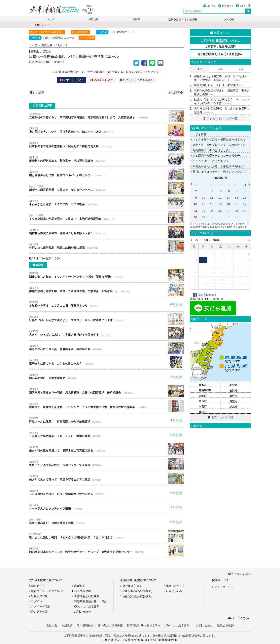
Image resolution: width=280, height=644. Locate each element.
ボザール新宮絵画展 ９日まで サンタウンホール (106, 188)
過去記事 (47, 45)
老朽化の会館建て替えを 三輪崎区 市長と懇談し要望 (222, 92)
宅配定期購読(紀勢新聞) (137, 596)
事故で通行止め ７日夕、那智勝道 (219, 85)
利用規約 (80, 586)
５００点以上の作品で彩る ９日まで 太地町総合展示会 (106, 217)
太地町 (203, 396)
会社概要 (52, 625)
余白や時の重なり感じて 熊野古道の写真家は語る (106, 449)
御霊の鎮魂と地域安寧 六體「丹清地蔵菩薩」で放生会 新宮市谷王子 (106, 290)
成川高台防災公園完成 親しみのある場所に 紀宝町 (222, 110)
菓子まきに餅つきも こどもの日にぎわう (106, 362)
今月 (241, 69)
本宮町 (203, 407)
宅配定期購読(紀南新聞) (137, 591)
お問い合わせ (83, 612)
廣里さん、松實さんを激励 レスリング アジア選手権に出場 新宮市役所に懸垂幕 (106, 406)
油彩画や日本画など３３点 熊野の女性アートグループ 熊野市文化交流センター (106, 551)
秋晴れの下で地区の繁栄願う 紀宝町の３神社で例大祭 (106, 145)
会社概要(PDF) (132, 586)
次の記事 (176, 92)
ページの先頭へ (240, 574)
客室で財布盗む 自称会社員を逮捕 (106, 522)
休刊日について (176, 586)
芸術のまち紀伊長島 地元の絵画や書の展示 (106, 246)
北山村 (203, 412)
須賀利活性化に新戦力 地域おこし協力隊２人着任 (106, 232)
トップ (51, 19)
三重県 (136, 19)
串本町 (203, 401)
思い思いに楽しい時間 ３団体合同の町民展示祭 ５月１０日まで (106, 536)
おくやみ (229, 19)
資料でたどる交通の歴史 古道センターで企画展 (106, 464)
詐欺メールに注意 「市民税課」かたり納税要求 (106, 420)
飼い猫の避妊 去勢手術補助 (106, 377)
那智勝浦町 (205, 390)
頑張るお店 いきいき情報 (183, 19)
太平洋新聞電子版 (51, 10)
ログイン (210, 6)
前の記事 (37, 92)
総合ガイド (226, 6)
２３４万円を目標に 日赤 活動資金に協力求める (106, 493)
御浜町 (233, 391)
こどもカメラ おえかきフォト (211, 161)
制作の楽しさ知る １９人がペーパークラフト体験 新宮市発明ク (106, 275)
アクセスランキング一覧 (220, 118)
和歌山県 (93, 19)
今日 (200, 69)
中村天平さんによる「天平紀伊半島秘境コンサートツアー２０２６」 (235, 166)
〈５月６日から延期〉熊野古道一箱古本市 (218, 140)
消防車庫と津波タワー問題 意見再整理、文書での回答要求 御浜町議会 (106, 391)
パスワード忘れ (41, 606)
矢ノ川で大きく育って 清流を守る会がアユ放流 (106, 478)
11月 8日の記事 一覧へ (45, 258)
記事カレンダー (40, 25)
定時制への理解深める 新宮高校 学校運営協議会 (106, 159)
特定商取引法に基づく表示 (91, 601)
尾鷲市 (47, 52)
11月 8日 (62, 45)
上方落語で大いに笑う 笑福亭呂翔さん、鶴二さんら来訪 (106, 130)
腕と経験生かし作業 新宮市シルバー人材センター (106, 174)
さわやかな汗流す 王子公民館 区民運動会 (106, 203)
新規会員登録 (39, 596)
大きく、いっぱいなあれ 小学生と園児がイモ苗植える (106, 333)
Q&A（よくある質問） (88, 606)
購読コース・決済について (48, 591)
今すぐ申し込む (71, 80)
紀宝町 (233, 385)
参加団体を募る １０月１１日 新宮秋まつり (106, 304)
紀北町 (233, 407)
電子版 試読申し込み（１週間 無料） (220, 54)
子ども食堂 (198, 134)
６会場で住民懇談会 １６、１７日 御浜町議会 (106, 435)
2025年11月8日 (42, 62)
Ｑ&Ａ (241, 6)
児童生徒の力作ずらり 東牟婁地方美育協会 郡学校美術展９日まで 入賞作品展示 (106, 116)
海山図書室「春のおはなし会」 (211, 150)
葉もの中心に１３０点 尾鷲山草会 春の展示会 (106, 348)
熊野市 (233, 396)
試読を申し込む (102, 80)
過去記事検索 (39, 612)
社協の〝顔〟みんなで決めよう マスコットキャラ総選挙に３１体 (106, 319)
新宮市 (203, 385)
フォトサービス (224, 587)
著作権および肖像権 (87, 596)
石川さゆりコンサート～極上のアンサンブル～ (221, 172)
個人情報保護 (83, 591)
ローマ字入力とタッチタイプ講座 (106, 507)
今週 (220, 69)
